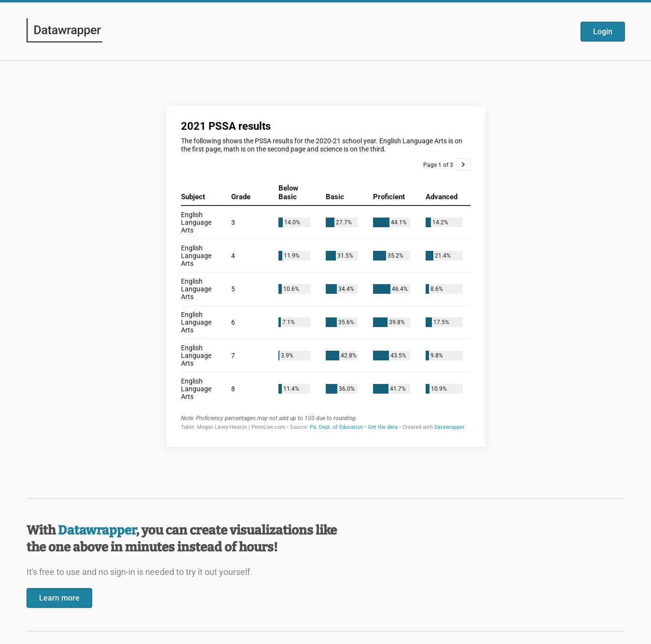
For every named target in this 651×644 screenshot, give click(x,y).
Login (603, 32)
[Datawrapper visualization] (326, 275)
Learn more (59, 598)
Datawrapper (97, 530)
